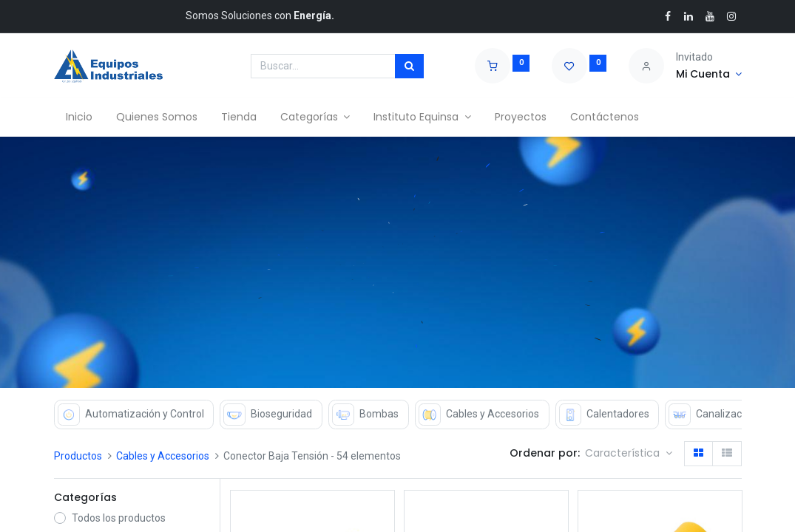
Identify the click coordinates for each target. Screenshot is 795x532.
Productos (78, 456)
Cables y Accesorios (163, 456)
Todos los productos (119, 518)
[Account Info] (709, 75)
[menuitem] (79, 117)
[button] (629, 454)
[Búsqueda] (409, 66)
